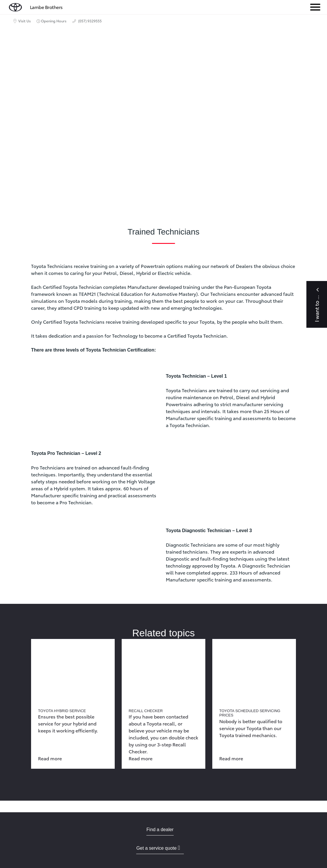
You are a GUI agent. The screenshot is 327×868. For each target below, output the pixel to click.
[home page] (15, 6)
